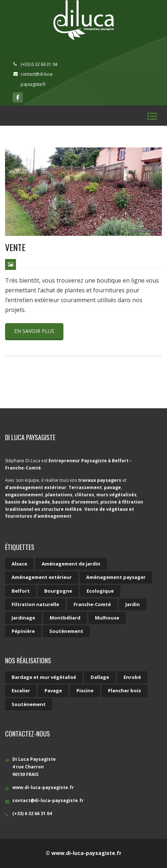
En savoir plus (34, 331)
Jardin (133, 604)
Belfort (21, 591)
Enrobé (132, 677)
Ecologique (100, 591)
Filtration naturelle (35, 604)
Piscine (85, 690)
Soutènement (66, 631)
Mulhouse (107, 618)
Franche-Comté (92, 604)
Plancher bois (124, 690)
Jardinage (23, 618)
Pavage (53, 690)
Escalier (21, 690)
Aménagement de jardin (71, 564)
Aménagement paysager (116, 577)
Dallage (100, 677)
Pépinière (23, 631)
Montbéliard (65, 618)
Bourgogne (58, 591)
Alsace (19, 564)
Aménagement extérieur (42, 577)
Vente (15, 247)
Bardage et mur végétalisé (44, 677)
